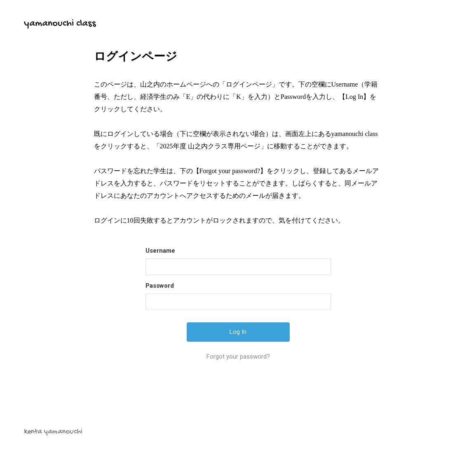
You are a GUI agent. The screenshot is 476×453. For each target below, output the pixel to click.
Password (160, 286)
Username (160, 251)
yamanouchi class (60, 24)
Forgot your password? (238, 357)
